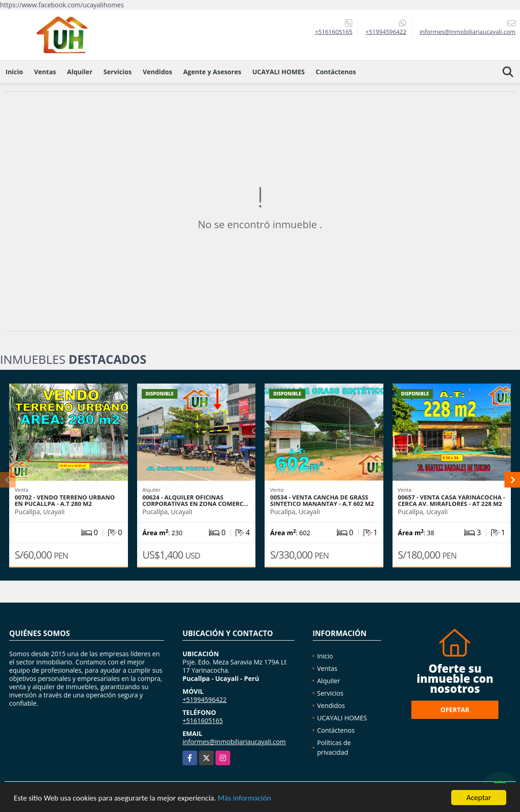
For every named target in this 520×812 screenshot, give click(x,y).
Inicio (14, 72)
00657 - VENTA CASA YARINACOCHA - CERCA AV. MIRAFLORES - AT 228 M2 (452, 500)
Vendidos (157, 72)
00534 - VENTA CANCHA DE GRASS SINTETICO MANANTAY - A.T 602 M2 (322, 500)
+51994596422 (386, 32)
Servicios (118, 72)
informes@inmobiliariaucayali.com (234, 742)
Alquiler (80, 72)
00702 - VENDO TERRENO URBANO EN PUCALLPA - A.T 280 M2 (65, 500)
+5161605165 (334, 32)
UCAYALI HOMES (278, 72)
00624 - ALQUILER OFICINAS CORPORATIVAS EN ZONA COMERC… (196, 500)
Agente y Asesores (212, 72)
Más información (244, 798)
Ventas (45, 72)
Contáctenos (336, 72)
